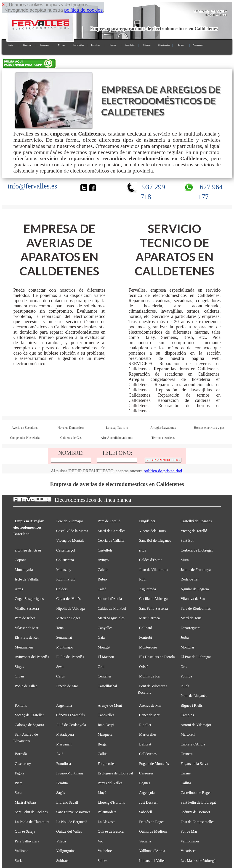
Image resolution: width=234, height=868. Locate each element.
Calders (62, 589)
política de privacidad (163, 471)
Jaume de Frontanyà (196, 570)
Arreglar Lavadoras (163, 428)
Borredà (21, 754)
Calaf (102, 589)
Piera (19, 783)
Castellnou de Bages (196, 793)
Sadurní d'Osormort (195, 812)
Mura (185, 560)
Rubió (102, 579)
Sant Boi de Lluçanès (155, 540)
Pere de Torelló (109, 521)
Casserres (146, 773)
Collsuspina (65, 560)
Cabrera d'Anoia (193, 744)
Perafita (62, 783)
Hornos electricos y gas (209, 428)
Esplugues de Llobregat (115, 773)
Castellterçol (66, 550)
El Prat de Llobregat (196, 657)
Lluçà (102, 793)
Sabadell (146, 812)
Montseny (64, 570)
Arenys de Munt (110, 705)
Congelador (130, 45)
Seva (60, 667)
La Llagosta (106, 822)
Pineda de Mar (67, 686)
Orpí (101, 667)
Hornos (113, 45)
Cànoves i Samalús (70, 715)
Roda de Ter (190, 579)
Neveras (61, 45)
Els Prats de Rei (27, 637)
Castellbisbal (107, 686)
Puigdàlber (147, 521)
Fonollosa (64, 764)
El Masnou (106, 657)
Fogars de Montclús (154, 764)
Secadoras (44, 45)
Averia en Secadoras (25, 428)
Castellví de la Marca (72, 531)
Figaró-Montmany (70, 773)
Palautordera (107, 812)
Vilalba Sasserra (27, 608)
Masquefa (105, 734)
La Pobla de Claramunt (32, 822)
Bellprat (145, 744)
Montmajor (65, 647)
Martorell (188, 734)
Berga (102, 744)
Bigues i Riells (191, 705)
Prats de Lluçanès (194, 696)
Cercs (60, 676)
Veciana (145, 841)
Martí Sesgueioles (111, 618)
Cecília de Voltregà (153, 599)
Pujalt (185, 686)
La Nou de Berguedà (72, 822)
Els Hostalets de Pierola (157, 657)
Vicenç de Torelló (194, 531)
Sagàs (61, 793)
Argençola (147, 793)
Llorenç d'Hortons (111, 802)
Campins (187, 715)
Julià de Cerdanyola (71, 725)
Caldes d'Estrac (151, 560)
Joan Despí (106, 725)
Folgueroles (106, 764)
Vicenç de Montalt (70, 540)
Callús (102, 754)
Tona (60, 628)
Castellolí (105, 550)
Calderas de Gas (71, 438)
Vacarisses (188, 851)
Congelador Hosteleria (25, 438)
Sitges (19, 667)
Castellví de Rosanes (196, 521)
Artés (19, 589)
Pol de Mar (189, 831)
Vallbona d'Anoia (152, 851)
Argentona (64, 705)
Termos (181, 45)
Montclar (187, 647)
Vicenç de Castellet (29, 715)
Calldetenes (148, 754)
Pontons (21, 705)
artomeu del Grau (28, 550)
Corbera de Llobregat (197, 550)
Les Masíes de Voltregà (198, 861)
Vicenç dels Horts (152, 531)
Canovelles (106, 715)
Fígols (20, 773)
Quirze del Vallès (69, 831)
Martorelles (148, 734)
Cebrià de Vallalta (111, 540)
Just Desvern (149, 802)
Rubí (143, 579)
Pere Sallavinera (27, 841)
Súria (19, 861)
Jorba (185, 637)
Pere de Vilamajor (70, 521)
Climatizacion (164, 45)
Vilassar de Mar (27, 628)
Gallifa (186, 783)
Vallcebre (105, 851)
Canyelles (105, 628)
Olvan (19, 676)
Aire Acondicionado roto (117, 438)
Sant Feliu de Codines (31, 812)
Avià (60, 754)
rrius (143, 550)
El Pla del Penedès (70, 657)
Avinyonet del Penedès (32, 657)
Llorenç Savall (67, 802)
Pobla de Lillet (26, 686)
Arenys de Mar (150, 705)
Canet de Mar (149, 715)
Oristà (144, 667)
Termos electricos (163, 438)
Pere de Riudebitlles (196, 608)
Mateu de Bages (68, 618)
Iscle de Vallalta (27, 579)
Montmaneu (24, 647)
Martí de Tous (191, 618)
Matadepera (65, 734)
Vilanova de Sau (193, 599)
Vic (100, 841)
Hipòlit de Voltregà (70, 608)
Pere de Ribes (25, 618)
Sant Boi (187, 540)
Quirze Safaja (25, 831)
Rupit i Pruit (65, 579)
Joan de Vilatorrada (154, 570)
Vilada (61, 841)
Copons (21, 560)
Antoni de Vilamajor (196, 725)
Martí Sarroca (149, 618)
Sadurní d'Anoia (110, 599)
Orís (184, 667)
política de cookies (83, 10)
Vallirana (22, 851)
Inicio (10, 45)
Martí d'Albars (26, 802)
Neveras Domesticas (71, 428)
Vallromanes (190, 841)
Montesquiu (148, 647)
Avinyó (103, 560)
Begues (145, 783)
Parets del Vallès (110, 783)
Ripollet (145, 725)
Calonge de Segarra (29, 725)
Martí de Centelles (111, 531)
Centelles (105, 676)
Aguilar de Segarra (195, 589)
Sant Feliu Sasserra (154, 608)
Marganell (64, 744)
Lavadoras (96, 45)
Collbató (146, 628)
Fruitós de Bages (152, 822)
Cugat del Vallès (68, 599)
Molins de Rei (150, 676)
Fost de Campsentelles (197, 822)
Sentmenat (64, 637)
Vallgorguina (66, 851)
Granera (187, 754)
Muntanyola (24, 570)
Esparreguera (190, 628)
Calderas (147, 45)
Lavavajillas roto (117, 428)
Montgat (104, 647)
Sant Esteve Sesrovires (73, 812)
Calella (103, 570)
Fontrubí (146, 637)
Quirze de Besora (111, 831)
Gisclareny (23, 764)
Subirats (62, 861)
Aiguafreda (148, 589)
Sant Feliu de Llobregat (198, 802)
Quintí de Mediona (153, 831)
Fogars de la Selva (194, 764)
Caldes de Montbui (112, 608)
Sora (18, 793)
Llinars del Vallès (152, 861)
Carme (186, 773)
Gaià (101, 637)
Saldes (102, 861)
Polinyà (186, 676)
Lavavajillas (78, 45)
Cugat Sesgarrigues (29, 599)
